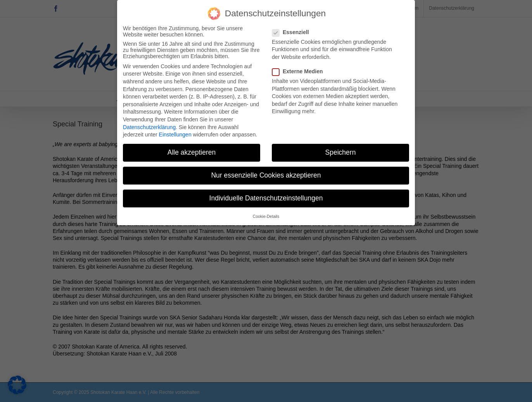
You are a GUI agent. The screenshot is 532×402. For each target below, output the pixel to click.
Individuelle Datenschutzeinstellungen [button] (266, 195)
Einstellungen (175, 131)
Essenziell (294, 29)
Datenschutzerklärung (149, 124)
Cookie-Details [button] (266, 213)
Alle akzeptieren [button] (192, 149)
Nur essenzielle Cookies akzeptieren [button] (266, 173)
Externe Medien (301, 68)
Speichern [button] (341, 149)
